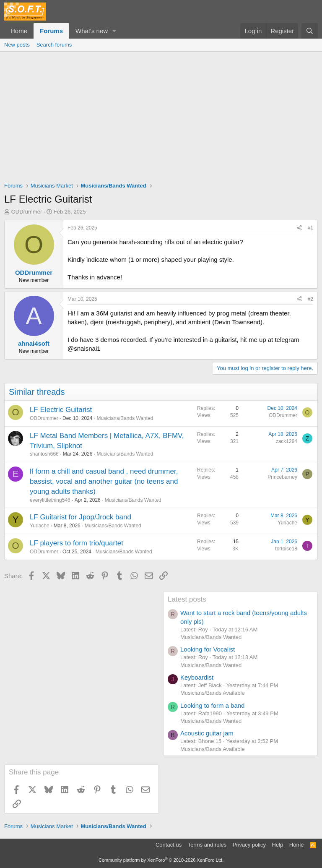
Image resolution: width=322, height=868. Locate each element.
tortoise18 (286, 549)
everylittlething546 (50, 500)
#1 (310, 228)
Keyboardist (197, 677)
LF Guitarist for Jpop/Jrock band (80, 517)
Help (278, 845)
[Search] (310, 31)
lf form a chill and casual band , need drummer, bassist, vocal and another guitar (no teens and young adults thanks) (104, 481)
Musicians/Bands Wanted (125, 418)
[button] (114, 31)
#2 (310, 299)
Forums (51, 31)
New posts (17, 45)
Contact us (169, 845)
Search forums (54, 45)
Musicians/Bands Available (213, 693)
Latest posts (187, 599)
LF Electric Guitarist (61, 410)
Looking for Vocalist (208, 649)
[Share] (299, 228)
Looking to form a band (212, 705)
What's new (92, 31)
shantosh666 (44, 454)
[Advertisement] (161, 115)
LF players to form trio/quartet (77, 543)
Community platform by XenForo (161, 860)
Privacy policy (249, 845)
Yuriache (40, 526)
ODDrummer (27, 212)
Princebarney (282, 477)
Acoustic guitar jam (207, 733)
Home (19, 31)
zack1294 (287, 441)
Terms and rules (207, 845)
